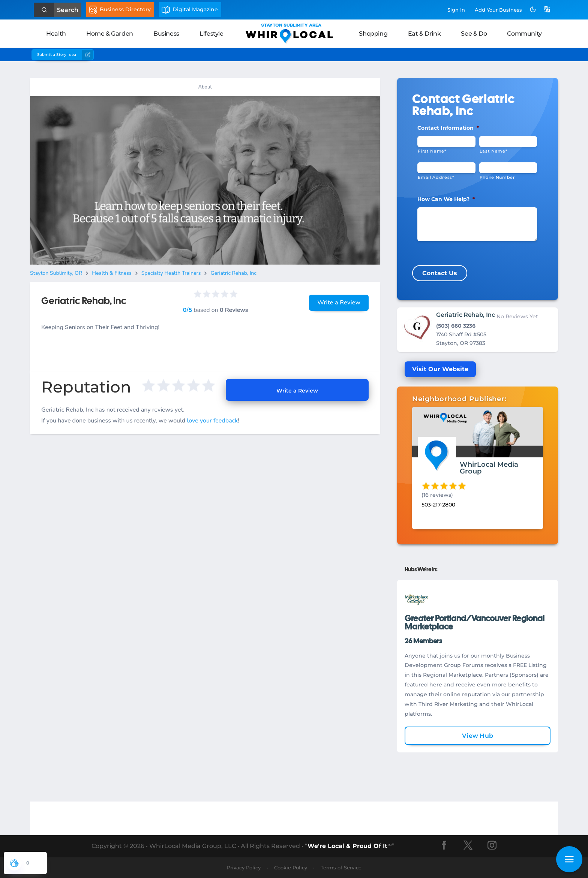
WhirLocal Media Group (489, 468)
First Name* (432, 151)
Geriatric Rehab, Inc (233, 273)
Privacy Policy (244, 868)
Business (166, 34)
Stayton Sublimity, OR (56, 273)
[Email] (446, 168)
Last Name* (493, 151)
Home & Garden (110, 34)
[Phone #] (508, 168)
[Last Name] (508, 142)
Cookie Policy (291, 868)
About (205, 87)
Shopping (373, 34)
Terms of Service (341, 868)
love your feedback (212, 421)
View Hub (478, 736)
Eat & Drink (424, 34)
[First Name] (446, 142)
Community (524, 34)
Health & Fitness (112, 273)
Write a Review (339, 303)
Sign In (456, 10)
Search (68, 10)
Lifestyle (211, 34)
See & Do (474, 34)
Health (56, 34)
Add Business (498, 10)
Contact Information (448, 128)
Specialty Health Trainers (171, 273)
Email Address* (436, 177)
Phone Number (497, 177)
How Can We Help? (446, 199)
